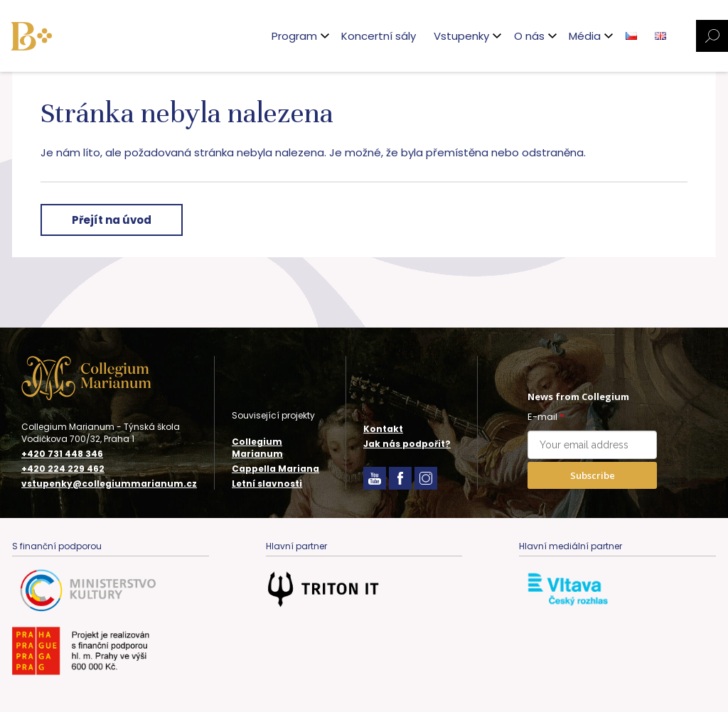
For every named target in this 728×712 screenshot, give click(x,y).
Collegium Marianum (257, 448)
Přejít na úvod (112, 220)
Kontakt (383, 429)
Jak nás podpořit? (407, 444)
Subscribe (593, 475)
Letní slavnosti (267, 484)
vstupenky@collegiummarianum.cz (109, 484)
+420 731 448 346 (62, 454)
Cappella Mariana (275, 469)
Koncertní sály (379, 36)
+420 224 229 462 (63, 469)
